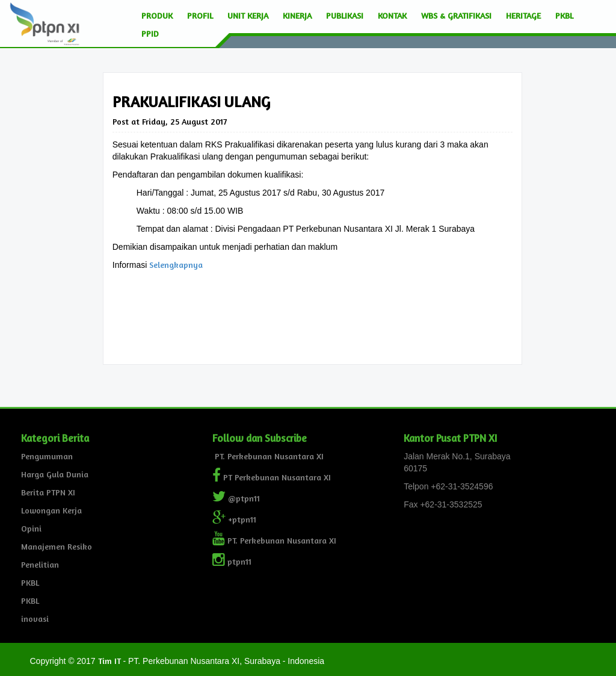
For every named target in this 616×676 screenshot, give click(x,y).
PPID (150, 33)
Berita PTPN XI (48, 492)
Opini (31, 528)
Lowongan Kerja (51, 510)
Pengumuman (47, 456)
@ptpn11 (236, 498)
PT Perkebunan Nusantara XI (272, 477)
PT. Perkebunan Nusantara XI (268, 456)
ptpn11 (232, 561)
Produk (157, 15)
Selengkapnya (176, 265)
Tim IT (109, 661)
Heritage (523, 15)
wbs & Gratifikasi (456, 15)
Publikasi (345, 15)
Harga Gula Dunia (55, 474)
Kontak (392, 15)
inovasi (35, 619)
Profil (200, 15)
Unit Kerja (248, 15)
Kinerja (297, 15)
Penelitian (40, 564)
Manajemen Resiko (57, 546)
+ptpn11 (234, 519)
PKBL (564, 15)
